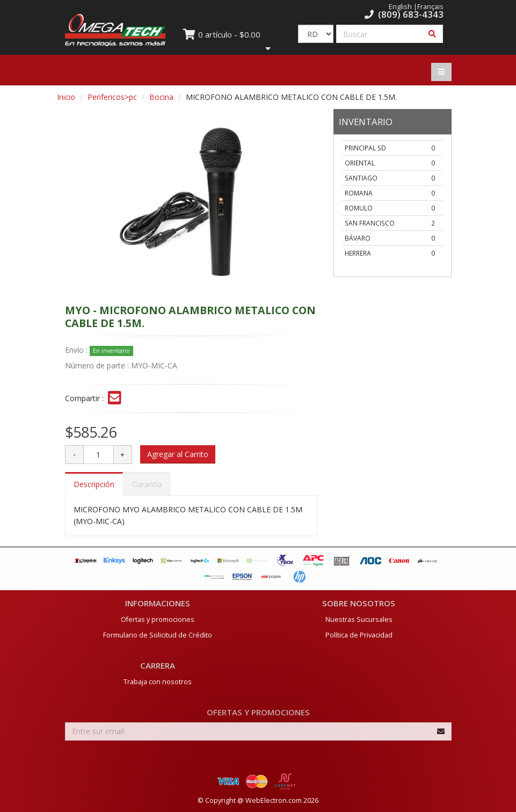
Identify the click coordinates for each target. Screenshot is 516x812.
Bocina (161, 97)
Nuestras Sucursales (359, 619)
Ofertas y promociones (158, 619)
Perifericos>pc (112, 97)
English (400, 7)
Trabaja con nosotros (158, 682)
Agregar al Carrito (178, 454)
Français (430, 7)
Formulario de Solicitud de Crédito (158, 635)
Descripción (94, 484)
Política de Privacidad (359, 635)
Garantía (147, 484)
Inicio (66, 97)
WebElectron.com (274, 800)
